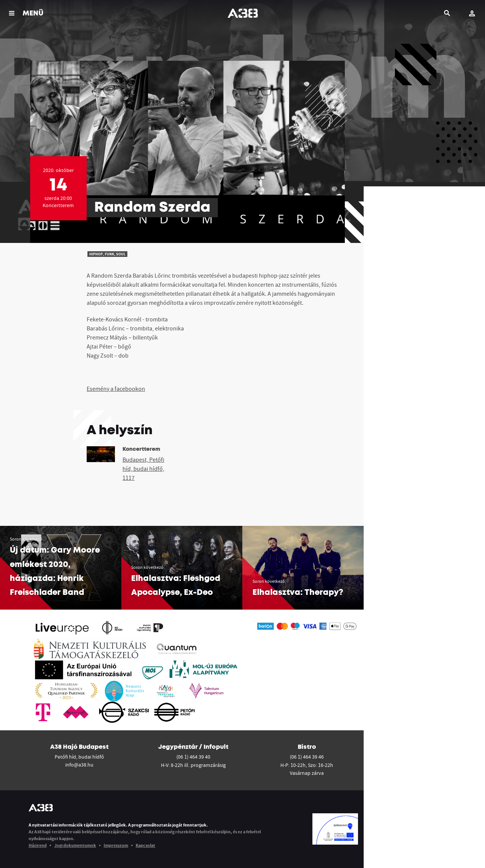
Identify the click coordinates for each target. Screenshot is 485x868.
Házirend (38, 845)
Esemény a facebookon (116, 389)
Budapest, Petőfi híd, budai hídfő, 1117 (143, 469)
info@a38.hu (79, 765)
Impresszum (116, 845)
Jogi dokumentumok (75, 845)
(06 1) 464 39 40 (193, 757)
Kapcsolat (145, 845)
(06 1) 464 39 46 (307, 757)
